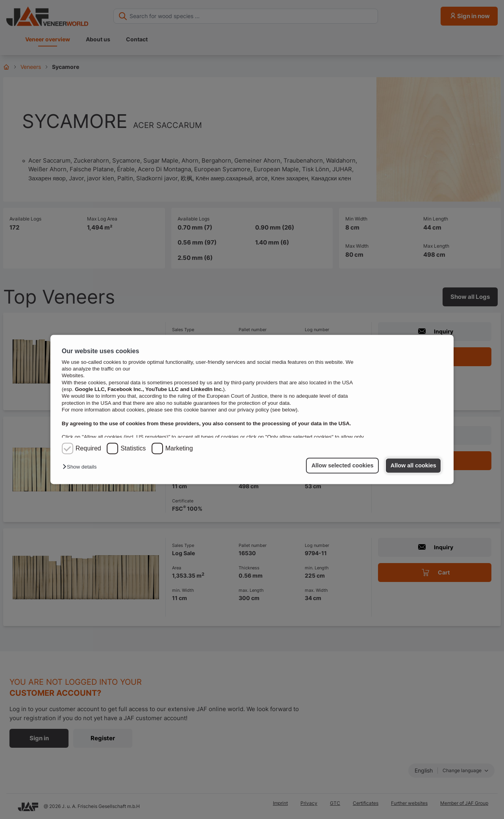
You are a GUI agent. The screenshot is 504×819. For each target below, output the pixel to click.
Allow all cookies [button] (413, 465)
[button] (82, 467)
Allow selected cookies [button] (343, 465)
